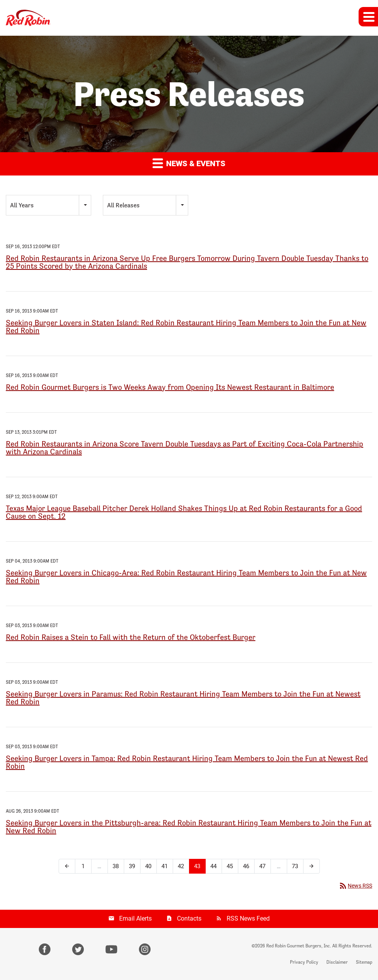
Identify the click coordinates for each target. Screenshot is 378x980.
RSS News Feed (248, 918)
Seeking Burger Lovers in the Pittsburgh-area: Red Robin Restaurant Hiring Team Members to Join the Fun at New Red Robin (189, 827)
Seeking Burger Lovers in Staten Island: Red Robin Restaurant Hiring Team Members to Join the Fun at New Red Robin (186, 327)
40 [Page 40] (148, 866)
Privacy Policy (304, 962)
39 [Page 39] (132, 866)
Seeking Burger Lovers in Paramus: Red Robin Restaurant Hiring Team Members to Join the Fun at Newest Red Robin (183, 698)
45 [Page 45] (230, 866)
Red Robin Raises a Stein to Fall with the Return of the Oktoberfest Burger (131, 637)
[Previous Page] (67, 866)
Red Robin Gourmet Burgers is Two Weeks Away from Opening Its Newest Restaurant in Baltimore (170, 387)
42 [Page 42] (181, 866)
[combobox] (49, 205)
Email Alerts (135, 918)
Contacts (189, 918)
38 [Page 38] (116, 866)
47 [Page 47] (262, 866)
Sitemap (364, 962)
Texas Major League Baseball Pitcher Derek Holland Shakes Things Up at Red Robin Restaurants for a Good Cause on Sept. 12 (184, 512)
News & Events (189, 163)
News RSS (355, 886)
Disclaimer (337, 962)
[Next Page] (311, 866)
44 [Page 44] (213, 866)
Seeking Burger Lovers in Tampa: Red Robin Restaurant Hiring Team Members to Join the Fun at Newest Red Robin (187, 762)
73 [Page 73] (295, 866)
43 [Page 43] (197, 866)
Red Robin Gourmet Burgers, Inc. (299, 946)
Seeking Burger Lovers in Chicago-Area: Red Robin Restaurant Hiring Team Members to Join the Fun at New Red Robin (186, 577)
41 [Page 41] (165, 866)
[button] (368, 17)
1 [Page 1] (83, 866)
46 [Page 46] (246, 866)
